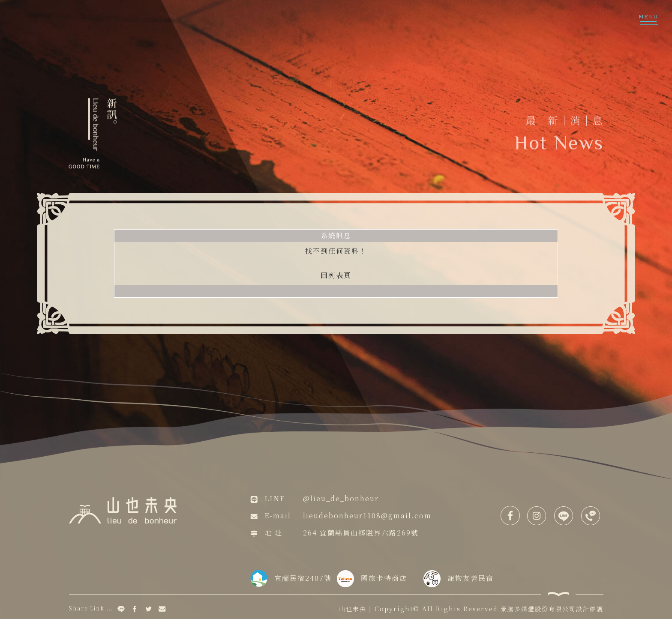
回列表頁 (336, 275)
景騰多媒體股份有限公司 (538, 609)
